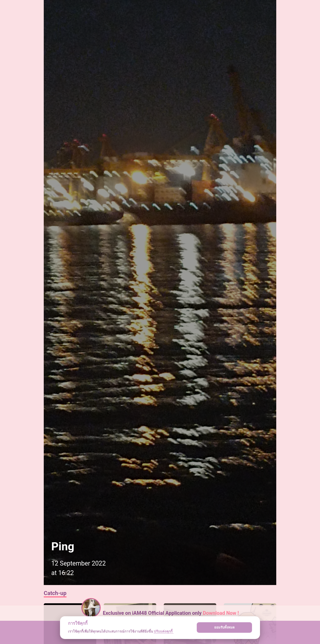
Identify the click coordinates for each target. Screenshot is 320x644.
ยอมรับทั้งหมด (224, 627)
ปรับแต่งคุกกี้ (163, 631)
